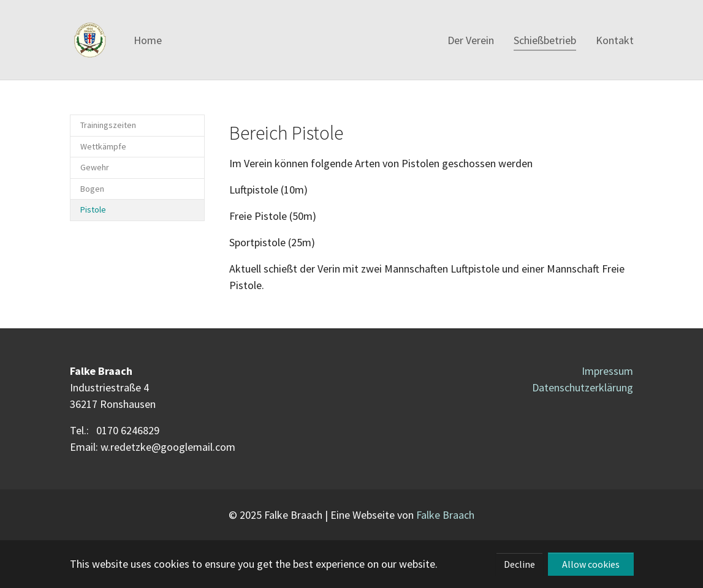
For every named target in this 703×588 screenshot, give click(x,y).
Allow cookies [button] (591, 564)
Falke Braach (445, 515)
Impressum (607, 371)
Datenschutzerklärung (583, 387)
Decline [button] (519, 564)
